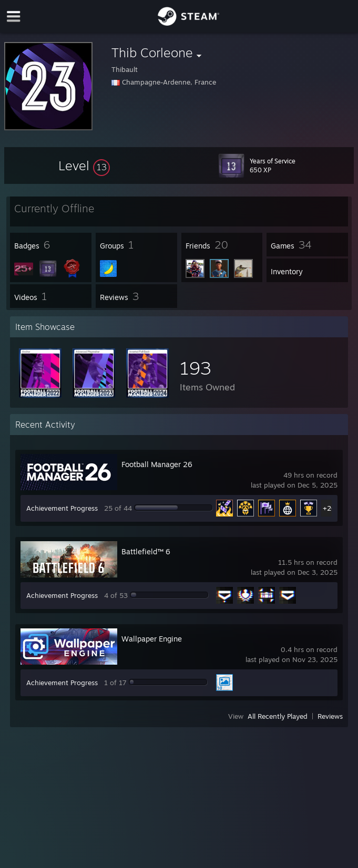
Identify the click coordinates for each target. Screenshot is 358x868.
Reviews (330, 716)
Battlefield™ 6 (146, 551)
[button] (84, 166)
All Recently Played (278, 716)
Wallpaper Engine (152, 639)
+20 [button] (329, 508)
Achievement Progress (62, 508)
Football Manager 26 (157, 464)
